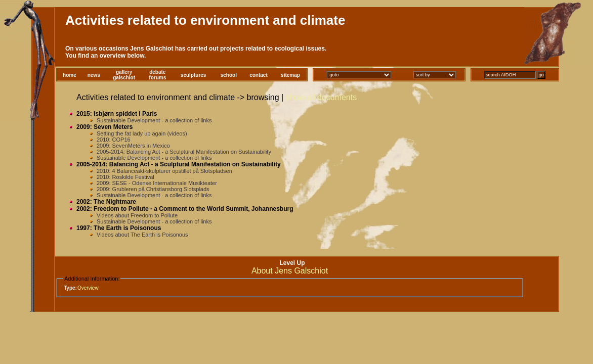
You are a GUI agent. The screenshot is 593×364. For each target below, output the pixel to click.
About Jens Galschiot (290, 271)
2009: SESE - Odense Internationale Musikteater (157, 183)
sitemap (290, 75)
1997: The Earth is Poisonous (119, 228)
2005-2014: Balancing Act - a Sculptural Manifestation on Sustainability (184, 152)
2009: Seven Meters (104, 127)
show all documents (322, 97)
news (94, 75)
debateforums (157, 75)
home (70, 75)
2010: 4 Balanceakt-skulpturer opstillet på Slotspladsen (164, 171)
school (229, 75)
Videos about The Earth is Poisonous (142, 235)
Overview (88, 288)
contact (259, 75)
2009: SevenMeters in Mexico (133, 146)
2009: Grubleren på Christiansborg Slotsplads (153, 189)
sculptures (194, 75)
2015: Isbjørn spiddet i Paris (117, 114)
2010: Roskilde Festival (125, 177)
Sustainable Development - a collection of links (154, 120)
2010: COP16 (114, 140)
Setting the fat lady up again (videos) (142, 133)
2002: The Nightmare (106, 202)
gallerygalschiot (124, 75)
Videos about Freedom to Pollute (137, 215)
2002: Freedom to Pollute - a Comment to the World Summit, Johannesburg (185, 209)
